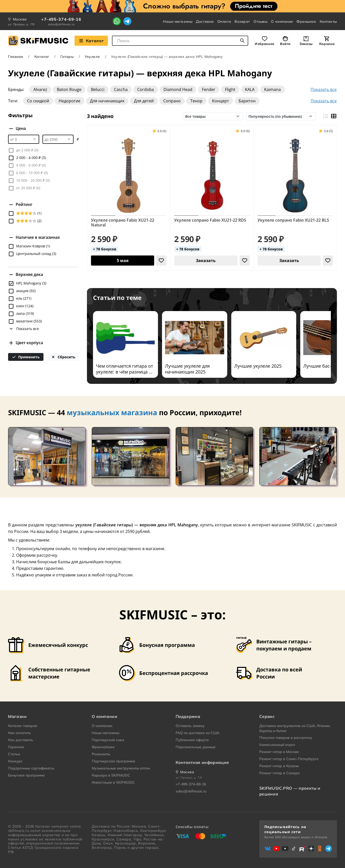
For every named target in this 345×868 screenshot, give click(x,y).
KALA (250, 89)
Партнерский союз (108, 740)
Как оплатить (20, 733)
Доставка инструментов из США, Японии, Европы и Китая (295, 728)
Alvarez (40, 89)
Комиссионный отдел (277, 745)
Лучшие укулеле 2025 (258, 366)
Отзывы (260, 21)
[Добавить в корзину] (123, 261)
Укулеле (92, 57)
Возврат (242, 21)
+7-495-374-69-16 (61, 19)
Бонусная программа (26, 775)
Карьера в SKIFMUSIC (111, 775)
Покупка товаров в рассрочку (286, 738)
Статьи (14, 754)
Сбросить (63, 357)
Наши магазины (178, 21)
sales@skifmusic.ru (61, 24)
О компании (282, 21)
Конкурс (15, 761)
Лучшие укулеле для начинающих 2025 (187, 369)
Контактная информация (202, 762)
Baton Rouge (69, 89)
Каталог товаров (23, 726)
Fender (209, 89)
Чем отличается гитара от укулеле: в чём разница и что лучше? (124, 369)
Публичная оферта (192, 740)
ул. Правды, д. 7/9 (21, 24)
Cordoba (146, 89)
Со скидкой (38, 101)
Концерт (221, 101)
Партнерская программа (113, 761)
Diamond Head (178, 89)
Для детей (144, 101)
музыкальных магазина (112, 412)
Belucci (98, 89)
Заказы (306, 44)
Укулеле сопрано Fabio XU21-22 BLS (293, 220)
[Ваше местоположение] (185, 772)
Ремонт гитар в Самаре (280, 773)
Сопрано (172, 101)
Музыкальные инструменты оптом (121, 768)
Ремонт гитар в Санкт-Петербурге (289, 759)
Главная (16, 57)
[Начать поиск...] (242, 41)
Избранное (265, 44)
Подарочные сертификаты (31, 768)
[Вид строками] (325, 116)
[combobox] (180, 41)
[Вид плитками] (333, 116)
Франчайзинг (103, 747)
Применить (26, 357)
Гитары (67, 57)
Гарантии (16, 747)
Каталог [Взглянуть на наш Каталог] (91, 41)
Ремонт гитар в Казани (279, 766)
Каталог (42, 57)
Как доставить (21, 740)
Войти (285, 44)
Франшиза (306, 21)
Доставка (205, 21)
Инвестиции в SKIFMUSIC (113, 782)
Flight (230, 89)
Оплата (224, 21)
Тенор (196, 101)
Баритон (247, 101)
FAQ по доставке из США (198, 733)
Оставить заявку (190, 726)
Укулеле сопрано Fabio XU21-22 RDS (210, 220)
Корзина (327, 44)
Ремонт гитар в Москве (279, 752)
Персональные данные (196, 747)
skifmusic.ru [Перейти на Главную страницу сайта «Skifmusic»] (19, 831)
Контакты (328, 21)
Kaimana (272, 89)
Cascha (121, 89)
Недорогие (70, 101)
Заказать (206, 261)
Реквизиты (101, 754)
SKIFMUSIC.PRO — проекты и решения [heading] (290, 791)
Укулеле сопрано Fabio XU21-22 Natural (123, 223)
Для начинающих (107, 101)
